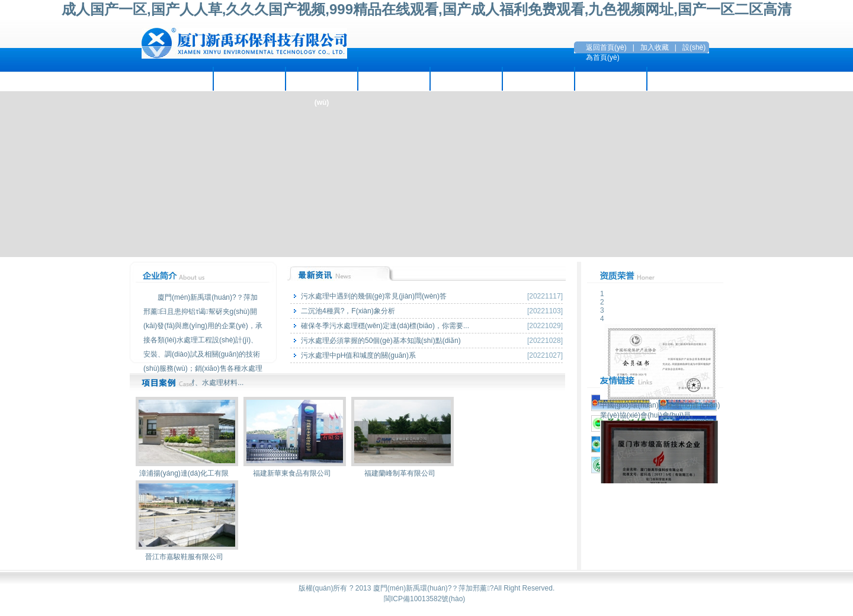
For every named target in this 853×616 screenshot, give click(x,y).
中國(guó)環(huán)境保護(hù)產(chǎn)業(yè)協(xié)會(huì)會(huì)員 (660, 406)
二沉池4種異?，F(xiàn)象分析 (348, 311)
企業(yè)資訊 (249, 79)
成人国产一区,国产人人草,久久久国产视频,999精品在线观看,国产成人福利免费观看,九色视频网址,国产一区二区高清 (426, 9)
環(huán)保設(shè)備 (466, 79)
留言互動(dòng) (610, 79)
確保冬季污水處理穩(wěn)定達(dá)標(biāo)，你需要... (385, 326)
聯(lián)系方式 (683, 79)
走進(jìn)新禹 (177, 79)
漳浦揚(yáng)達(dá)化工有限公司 (187, 476)
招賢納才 (538, 79)
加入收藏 (655, 47)
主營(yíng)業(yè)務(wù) (322, 83)
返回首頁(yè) (606, 47)
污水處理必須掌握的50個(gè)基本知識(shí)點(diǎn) (381, 341)
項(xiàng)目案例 (394, 79)
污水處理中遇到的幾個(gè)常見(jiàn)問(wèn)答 (374, 296)
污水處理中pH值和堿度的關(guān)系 (358, 355)
